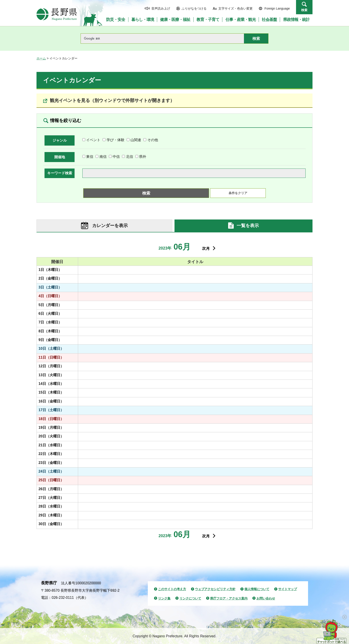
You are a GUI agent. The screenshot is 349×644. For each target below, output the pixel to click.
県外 (143, 157)
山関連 (136, 140)
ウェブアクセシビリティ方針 (215, 589)
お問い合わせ (266, 598)
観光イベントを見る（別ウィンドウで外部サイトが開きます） (112, 100)
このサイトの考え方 (172, 589)
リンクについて (190, 598)
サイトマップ (288, 589)
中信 (116, 157)
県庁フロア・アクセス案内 (229, 598)
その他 (153, 140)
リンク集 (164, 598)
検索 (304, 10)
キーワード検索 (60, 173)
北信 (130, 157)
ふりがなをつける (194, 8)
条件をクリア (238, 193)
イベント (93, 140)
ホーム (41, 58)
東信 (90, 157)
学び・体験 (116, 140)
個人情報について (257, 589)
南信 (103, 157)
